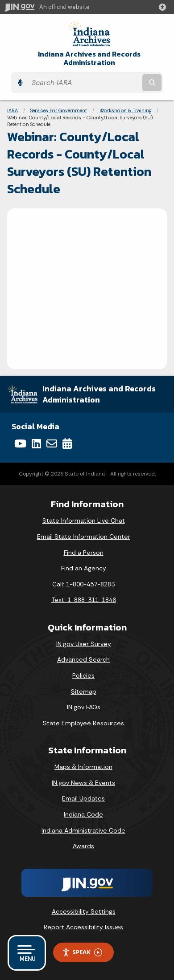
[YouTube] (20, 443)
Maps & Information (83, 767)
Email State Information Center (84, 537)
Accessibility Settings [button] (84, 911)
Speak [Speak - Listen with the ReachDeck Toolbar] (82, 952)
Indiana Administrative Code (83, 830)
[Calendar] (67, 443)
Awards (83, 846)
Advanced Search (83, 659)
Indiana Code (83, 814)
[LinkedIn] (36, 443)
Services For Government (59, 110)
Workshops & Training (125, 110)
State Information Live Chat (84, 520)
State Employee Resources (83, 723)
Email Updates (83, 798)
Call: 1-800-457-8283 (83, 584)
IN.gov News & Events (83, 783)
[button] (164, 7)
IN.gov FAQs (84, 707)
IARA (12, 110)
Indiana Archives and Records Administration (89, 58)
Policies (83, 675)
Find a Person (84, 553)
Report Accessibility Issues (83, 927)
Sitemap (84, 691)
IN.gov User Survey (84, 644)
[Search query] (84, 83)
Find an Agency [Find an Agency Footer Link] (84, 568)
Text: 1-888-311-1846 (84, 600)
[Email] (52, 443)
